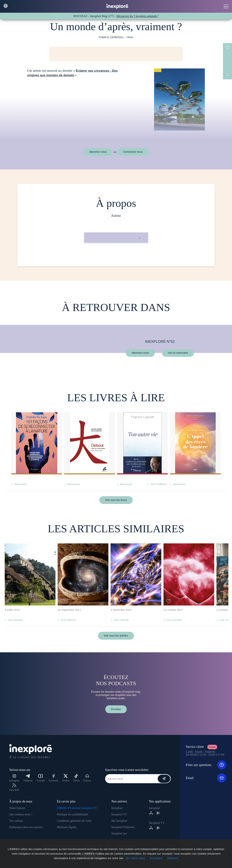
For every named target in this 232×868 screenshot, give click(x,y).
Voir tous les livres (116, 500)
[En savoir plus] (135, 858)
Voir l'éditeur (159, 484)
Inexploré (117, 808)
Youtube (41, 778)
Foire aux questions (206, 765)
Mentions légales (67, 827)
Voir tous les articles (116, 636)
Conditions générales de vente (74, 821)
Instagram (14, 778)
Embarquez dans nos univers (26, 827)
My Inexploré (119, 821)
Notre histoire (17, 808)
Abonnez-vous (98, 152)
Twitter (66, 778)
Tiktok (76, 778)
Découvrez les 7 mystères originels (137, 16)
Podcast (87, 778)
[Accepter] (156, 858)
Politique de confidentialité (72, 814)
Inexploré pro (119, 833)
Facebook (53, 778)
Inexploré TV (119, 814)
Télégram (28, 778)
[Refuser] (173, 858)
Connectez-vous (133, 152)
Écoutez (116, 709)
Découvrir (20, 484)
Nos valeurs (16, 821)
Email (206, 778)
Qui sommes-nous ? (21, 814)
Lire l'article (15, 620)
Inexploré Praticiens (123, 827)
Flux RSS (14, 787)
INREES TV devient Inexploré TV (77, 808)
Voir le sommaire (178, 353)
